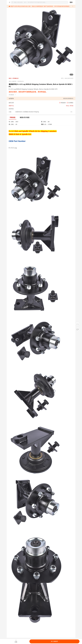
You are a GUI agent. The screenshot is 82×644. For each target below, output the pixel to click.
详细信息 (13, 117)
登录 (71, 2)
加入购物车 (54, 641)
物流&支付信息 (25, 117)
